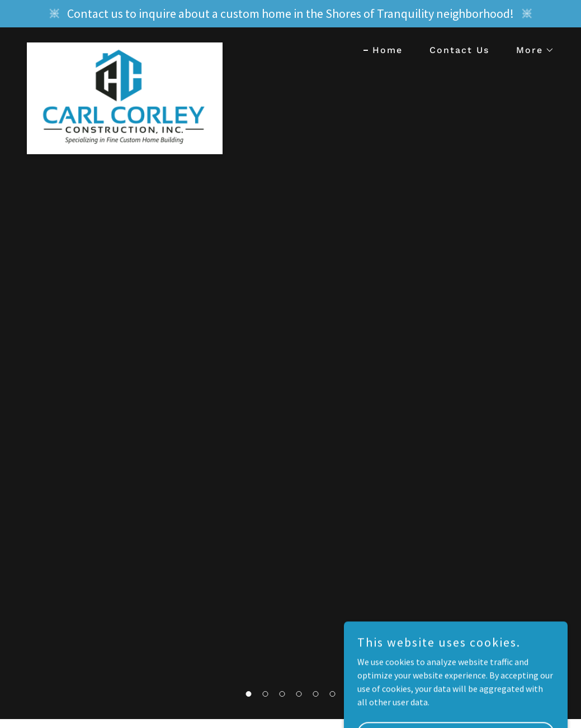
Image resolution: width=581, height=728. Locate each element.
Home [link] (388, 50)
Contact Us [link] (459, 50)
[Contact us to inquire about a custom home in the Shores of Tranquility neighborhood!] (290, 14)
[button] (531, 50)
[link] (125, 47)
